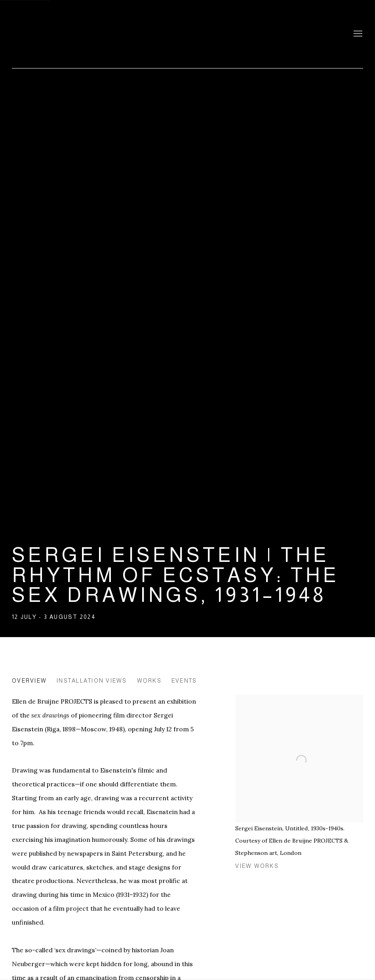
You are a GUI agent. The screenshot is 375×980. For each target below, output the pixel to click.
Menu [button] (357, 34)
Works (149, 681)
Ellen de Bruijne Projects (91, 34)
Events (184, 681)
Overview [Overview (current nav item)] (29, 681)
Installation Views (92, 681)
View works (257, 866)
